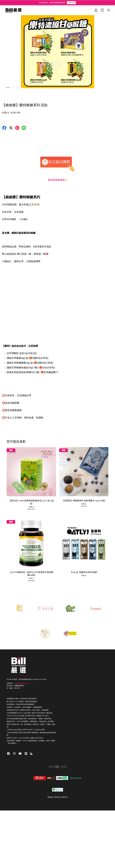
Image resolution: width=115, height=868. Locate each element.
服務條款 (50, 797)
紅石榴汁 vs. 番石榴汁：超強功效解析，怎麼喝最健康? (24, 707)
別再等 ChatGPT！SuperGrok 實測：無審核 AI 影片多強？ (25, 738)
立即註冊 (71, 3)
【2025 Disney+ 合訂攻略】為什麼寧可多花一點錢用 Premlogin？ (28, 716)
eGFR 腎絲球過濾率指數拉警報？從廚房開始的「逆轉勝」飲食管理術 (29, 719)
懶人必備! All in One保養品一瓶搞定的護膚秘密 (22, 702)
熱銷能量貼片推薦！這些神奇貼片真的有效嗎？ (22, 699)
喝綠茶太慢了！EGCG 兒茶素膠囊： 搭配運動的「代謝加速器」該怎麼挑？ (31, 721)
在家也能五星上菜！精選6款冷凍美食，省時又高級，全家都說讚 (28, 710)
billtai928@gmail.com (21, 683)
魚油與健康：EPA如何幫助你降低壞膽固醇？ (21, 704)
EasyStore (43, 679)
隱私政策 (57, 797)
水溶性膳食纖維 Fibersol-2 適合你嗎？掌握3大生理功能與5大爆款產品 (30, 713)
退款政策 (65, 797)
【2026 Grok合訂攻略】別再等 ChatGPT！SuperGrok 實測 (26, 730)
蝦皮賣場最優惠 (56, 180)
